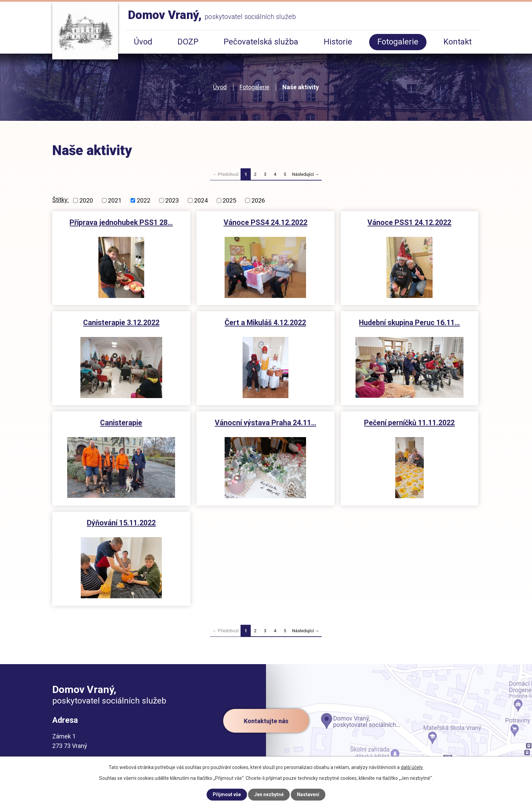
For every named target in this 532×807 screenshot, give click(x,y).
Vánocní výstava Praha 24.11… (265, 423)
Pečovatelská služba (261, 42)
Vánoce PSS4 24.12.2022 (265, 222)
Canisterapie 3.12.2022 (121, 323)
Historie (338, 42)
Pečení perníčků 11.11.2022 (409, 423)
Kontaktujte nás (266, 721)
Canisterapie (121, 423)
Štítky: (61, 200)
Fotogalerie (254, 87)
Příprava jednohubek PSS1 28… (121, 222)
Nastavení (308, 794)
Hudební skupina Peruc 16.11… (409, 323)
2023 (172, 200)
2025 (229, 200)
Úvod (220, 87)
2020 (86, 200)
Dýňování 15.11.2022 (121, 523)
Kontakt (458, 42)
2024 (201, 200)
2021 (115, 200)
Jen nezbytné (269, 794)
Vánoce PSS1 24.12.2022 (409, 222)
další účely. (412, 767)
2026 (258, 200)
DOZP (188, 42)
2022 (144, 200)
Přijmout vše (227, 794)
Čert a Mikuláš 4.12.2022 (265, 323)
